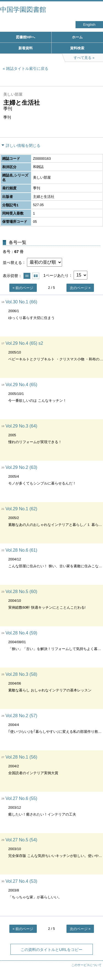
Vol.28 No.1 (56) (21, 757)
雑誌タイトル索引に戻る (27, 69)
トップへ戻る (93, 965)
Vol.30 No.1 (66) (21, 302)
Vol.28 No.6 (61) (21, 550)
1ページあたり (56, 275)
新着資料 (26, 48)
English (89, 25)
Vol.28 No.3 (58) (21, 674)
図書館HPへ (26, 37)
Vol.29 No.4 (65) (21, 385)
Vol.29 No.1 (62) (21, 509)
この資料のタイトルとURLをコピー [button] (51, 950)
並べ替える (12, 262)
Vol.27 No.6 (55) (21, 798)
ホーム (77, 37)
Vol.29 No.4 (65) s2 (24, 343)
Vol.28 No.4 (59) (21, 633)
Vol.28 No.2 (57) (21, 716)
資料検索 (77, 48)
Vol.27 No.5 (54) (21, 840)
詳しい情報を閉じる (23, 146)
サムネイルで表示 (36, 276)
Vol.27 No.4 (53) (21, 881)
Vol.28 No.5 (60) (21, 592)
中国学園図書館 (23, 9)
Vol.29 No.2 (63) (21, 467)
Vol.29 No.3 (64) (21, 426)
